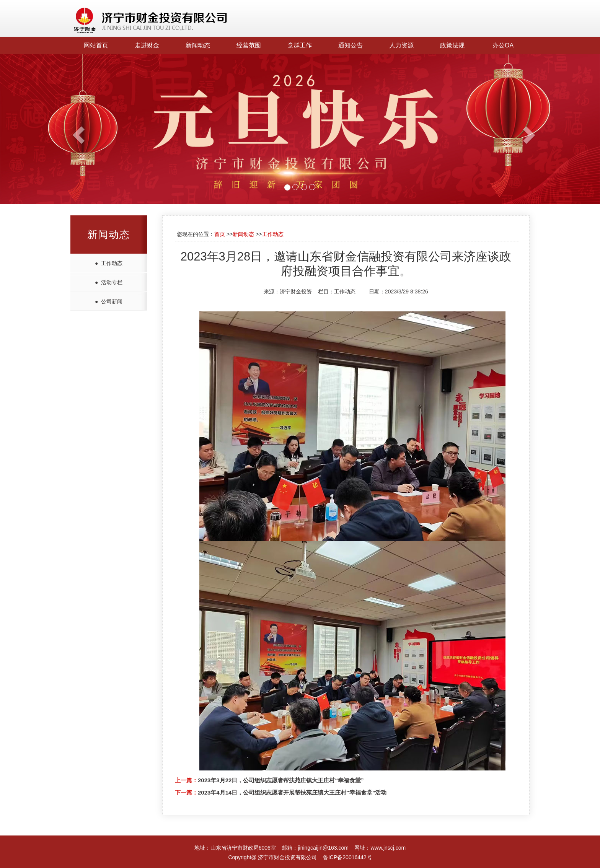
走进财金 (147, 45)
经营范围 (249, 45)
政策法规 (452, 45)
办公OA (503, 45)
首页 (220, 234)
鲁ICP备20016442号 (347, 857)
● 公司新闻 (109, 301)
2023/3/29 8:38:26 (407, 292)
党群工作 (300, 45)
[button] (45, 129)
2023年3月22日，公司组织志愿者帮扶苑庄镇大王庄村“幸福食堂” (281, 780)
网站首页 (96, 45)
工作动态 (273, 234)
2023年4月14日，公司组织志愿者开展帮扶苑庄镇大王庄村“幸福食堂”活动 (292, 792)
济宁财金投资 (296, 292)
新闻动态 (198, 45)
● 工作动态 (109, 263)
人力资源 (401, 45)
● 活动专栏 (109, 282)
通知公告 (351, 45)
